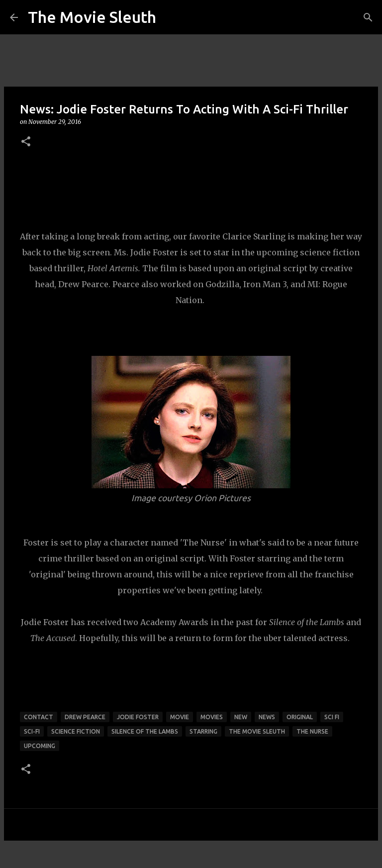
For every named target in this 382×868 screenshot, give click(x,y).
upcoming (40, 746)
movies (212, 717)
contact (39, 717)
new (241, 717)
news (267, 717)
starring (203, 731)
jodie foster (138, 717)
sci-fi (32, 731)
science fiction (76, 731)
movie (180, 717)
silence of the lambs (145, 731)
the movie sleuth (257, 731)
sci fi (332, 717)
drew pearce (85, 717)
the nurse (312, 731)
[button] (26, 142)
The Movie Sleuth (92, 17)
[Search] (368, 17)
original (300, 717)
